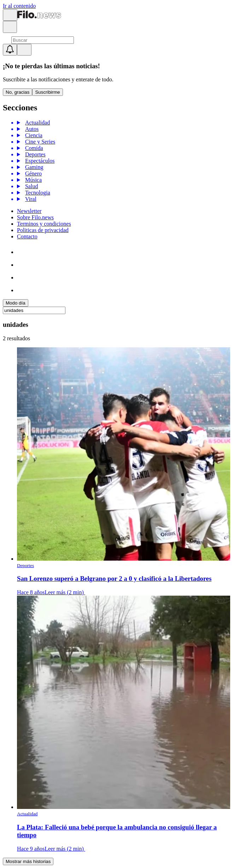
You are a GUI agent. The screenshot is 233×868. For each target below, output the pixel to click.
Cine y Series (39, 142)
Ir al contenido (19, 6)
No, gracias (18, 92)
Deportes (34, 154)
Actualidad (36, 123)
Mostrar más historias (28, 861)
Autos (31, 129)
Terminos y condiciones (44, 224)
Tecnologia (37, 193)
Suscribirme (47, 92)
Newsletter (29, 211)
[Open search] (10, 27)
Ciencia (33, 135)
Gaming (33, 167)
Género (32, 173)
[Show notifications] (10, 50)
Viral (30, 199)
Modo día (16, 303)
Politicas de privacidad (43, 230)
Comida (33, 148)
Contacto (27, 236)
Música (32, 180)
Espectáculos (39, 161)
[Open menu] (10, 15)
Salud (30, 186)
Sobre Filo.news (35, 217)
